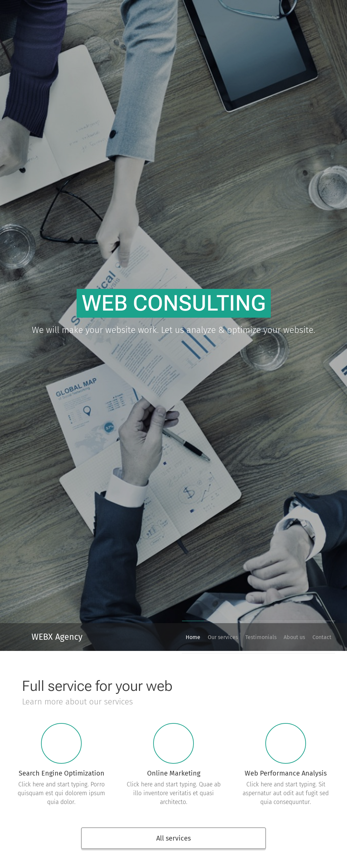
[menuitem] (171, 637)
